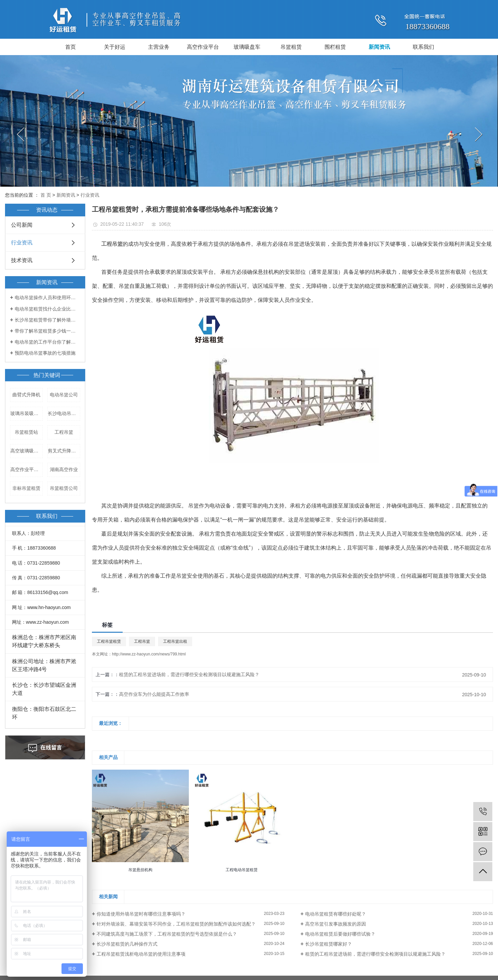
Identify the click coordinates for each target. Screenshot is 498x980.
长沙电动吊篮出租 (64, 413)
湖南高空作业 (64, 469)
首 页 (46, 195)
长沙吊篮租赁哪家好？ (329, 944)
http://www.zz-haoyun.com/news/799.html (149, 654)
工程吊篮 (64, 432)
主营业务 (159, 47)
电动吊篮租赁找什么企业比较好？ (47, 309)
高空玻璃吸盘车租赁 (27, 451)
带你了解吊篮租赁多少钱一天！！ (47, 331)
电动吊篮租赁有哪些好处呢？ (336, 914)
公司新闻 (22, 225)
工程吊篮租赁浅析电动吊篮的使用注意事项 (141, 954)
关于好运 (115, 47)
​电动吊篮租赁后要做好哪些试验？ (340, 934)
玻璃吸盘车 (247, 47)
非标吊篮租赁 (26, 488)
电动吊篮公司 (64, 395)
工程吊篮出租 (175, 641)
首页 (71, 47)
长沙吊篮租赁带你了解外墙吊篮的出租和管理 (47, 320)
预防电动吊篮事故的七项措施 (45, 353)
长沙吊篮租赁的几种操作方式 (127, 944)
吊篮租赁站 (26, 432)
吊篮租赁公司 (64, 488)
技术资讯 (22, 260)
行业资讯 (90, 195)
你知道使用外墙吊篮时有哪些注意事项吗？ (141, 914)
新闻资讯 (379, 47)
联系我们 (423, 47)
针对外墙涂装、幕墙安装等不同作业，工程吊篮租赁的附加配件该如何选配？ (176, 924)
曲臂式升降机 (26, 395)
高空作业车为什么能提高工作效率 (154, 694)
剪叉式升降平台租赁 (64, 451)
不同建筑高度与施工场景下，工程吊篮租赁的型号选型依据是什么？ (167, 934)
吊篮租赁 (291, 47)
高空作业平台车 (27, 469)
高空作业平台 (203, 47)
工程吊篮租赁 (109, 641)
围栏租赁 (335, 47)
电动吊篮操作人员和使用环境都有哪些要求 (47, 298)
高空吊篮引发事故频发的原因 (336, 924)
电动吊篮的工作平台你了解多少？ (47, 342)
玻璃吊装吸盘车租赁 (27, 413)
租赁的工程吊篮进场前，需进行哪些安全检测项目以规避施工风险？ (189, 674)
